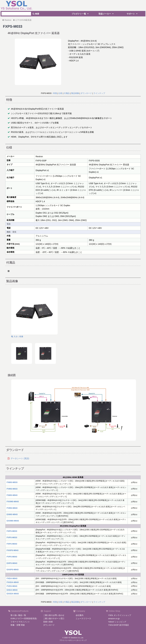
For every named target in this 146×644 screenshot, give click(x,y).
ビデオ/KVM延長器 (23, 20)
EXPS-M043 (12, 563)
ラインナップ (99, 93)
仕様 (60, 93)
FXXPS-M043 (12, 550)
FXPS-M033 (12, 531)
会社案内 (80, 615)
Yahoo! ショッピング (117, 622)
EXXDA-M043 (13, 594)
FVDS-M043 (12, 586)
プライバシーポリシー (68, 640)
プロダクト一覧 (80, 14)
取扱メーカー (106, 14)
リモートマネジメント (20, 622)
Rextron (8, 20)
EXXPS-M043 (13, 570)
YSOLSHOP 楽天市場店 (119, 625)
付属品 (67, 93)
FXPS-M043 (12, 544)
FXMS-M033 (12, 482)
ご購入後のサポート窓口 (54, 618)
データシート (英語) (20, 458)
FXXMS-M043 (13, 502)
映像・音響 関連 (18, 625)
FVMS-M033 (12, 489)
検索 (36, 14)
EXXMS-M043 (13, 521)
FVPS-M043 (12, 557)
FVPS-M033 (12, 537)
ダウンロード (86, 93)
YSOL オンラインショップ (120, 615)
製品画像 (75, 93)
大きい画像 (17, 336)
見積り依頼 (48, 622)
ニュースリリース (83, 618)
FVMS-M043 (12, 508)
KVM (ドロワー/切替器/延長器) (24, 618)
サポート (132, 14)
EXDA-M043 (12, 590)
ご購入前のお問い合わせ (54, 615)
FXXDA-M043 (13, 582)
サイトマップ (82, 640)
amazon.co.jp (114, 618)
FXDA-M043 (12, 578)
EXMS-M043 (12, 514)
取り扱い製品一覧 (18, 615)
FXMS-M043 (12, 495)
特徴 (55, 93)
